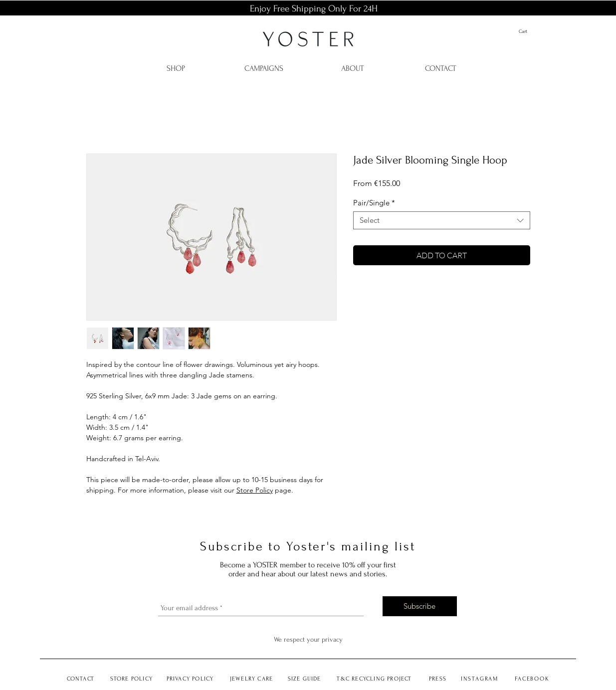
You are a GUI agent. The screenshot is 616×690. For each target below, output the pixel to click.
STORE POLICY (131, 679)
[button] (531, 31)
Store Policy (255, 490)
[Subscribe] (420, 606)
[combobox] (442, 220)
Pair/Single (374, 203)
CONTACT (81, 679)
